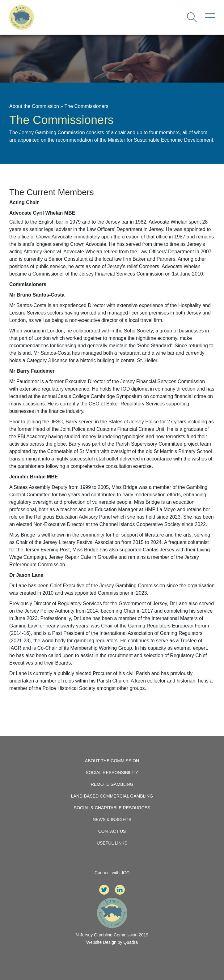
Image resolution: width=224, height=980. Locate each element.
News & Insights (112, 820)
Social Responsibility (112, 772)
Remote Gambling (112, 784)
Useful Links (112, 843)
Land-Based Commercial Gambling (112, 796)
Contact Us (112, 831)
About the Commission (34, 106)
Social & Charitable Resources (112, 808)
